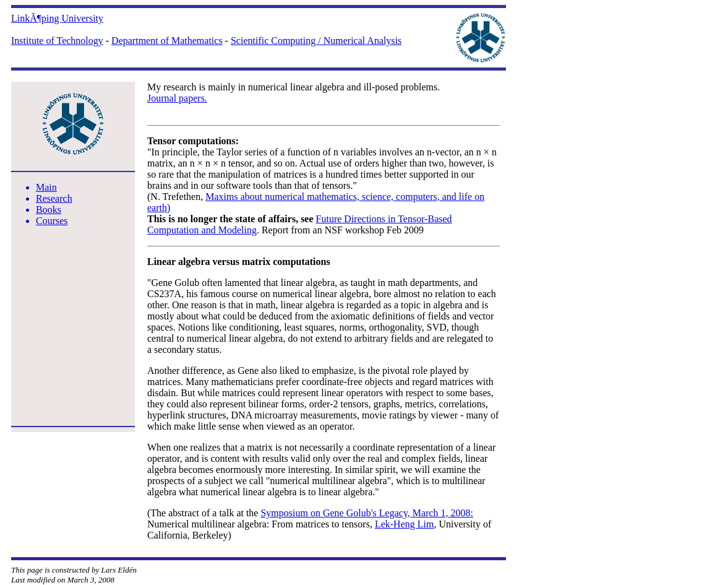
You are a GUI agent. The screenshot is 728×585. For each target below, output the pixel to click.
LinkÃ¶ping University (57, 18)
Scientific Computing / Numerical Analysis (316, 41)
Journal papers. (177, 98)
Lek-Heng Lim (405, 524)
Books (49, 210)
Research (54, 198)
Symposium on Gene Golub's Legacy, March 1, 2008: (367, 513)
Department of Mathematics (167, 41)
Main (46, 187)
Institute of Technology (57, 41)
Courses (52, 221)
